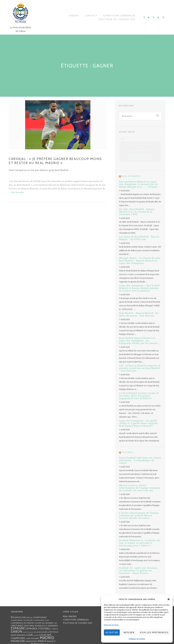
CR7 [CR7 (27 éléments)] (55, 623)
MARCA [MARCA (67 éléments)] (42, 641)
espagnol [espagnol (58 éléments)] (32, 629)
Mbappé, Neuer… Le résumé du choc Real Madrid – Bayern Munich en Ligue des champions (140, 261)
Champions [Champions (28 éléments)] (39, 620)
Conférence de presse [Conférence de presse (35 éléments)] (22, 623)
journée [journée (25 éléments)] (38, 632)
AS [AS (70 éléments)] (12, 617)
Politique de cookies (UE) (117, 19)
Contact (91, 16)
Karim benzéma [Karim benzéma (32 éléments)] (18, 635)
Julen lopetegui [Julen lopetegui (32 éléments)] (50, 632)
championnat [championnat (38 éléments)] (40, 617)
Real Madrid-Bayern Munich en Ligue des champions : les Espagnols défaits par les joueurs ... (140, 341)
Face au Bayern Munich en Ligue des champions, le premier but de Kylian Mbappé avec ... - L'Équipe (139, 184)
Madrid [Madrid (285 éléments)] (47, 638)
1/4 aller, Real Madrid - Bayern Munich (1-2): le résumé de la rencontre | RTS (137, 212)
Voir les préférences (154, 633)
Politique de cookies (137, 639)
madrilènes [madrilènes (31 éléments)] (31, 641)
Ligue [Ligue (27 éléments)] (36, 635)
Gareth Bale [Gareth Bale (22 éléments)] (28, 632)
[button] (169, 599)
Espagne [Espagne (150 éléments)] (18, 628)
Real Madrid (70, 616)
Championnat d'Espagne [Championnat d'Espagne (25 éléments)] (22, 620)
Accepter (112, 633)
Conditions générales (119, 16)
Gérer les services (111, 625)
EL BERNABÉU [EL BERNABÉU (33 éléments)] (52, 626)
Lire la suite (17, 192)
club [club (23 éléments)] (47, 620)
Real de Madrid (131, 176)
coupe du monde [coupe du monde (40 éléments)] (44, 623)
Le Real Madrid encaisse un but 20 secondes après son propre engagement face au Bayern (139, 396)
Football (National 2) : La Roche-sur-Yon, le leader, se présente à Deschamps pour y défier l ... (140, 543)
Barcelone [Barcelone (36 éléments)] (20, 617)
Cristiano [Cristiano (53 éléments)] (17, 626)
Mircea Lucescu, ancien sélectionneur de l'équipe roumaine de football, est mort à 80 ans (140, 488)
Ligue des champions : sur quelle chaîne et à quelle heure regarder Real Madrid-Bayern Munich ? (139, 423)
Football (128, 452)
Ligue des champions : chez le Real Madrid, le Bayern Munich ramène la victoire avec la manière (139, 288)
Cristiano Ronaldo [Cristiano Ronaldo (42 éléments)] (34, 626)
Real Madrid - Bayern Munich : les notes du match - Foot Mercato (139, 314)
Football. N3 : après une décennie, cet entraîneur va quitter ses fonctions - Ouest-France (139, 571)
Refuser (129, 633)
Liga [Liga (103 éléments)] (30, 635)
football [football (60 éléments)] (45, 629)
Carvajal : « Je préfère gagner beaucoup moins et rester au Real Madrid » (55, 161)
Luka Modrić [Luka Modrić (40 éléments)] (32, 638)
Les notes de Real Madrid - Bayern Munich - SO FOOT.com (139, 238)
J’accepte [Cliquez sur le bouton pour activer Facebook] (140, 157)
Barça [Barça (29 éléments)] (29, 617)
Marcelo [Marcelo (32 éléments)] (51, 641)
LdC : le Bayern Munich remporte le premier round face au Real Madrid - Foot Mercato (140, 368)
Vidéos (74, 16)
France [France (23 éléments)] (55, 629)
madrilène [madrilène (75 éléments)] (18, 641)
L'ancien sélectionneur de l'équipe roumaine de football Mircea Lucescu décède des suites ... (139, 515)
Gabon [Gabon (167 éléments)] (17, 632)
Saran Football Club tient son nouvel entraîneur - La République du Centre (140, 460)
